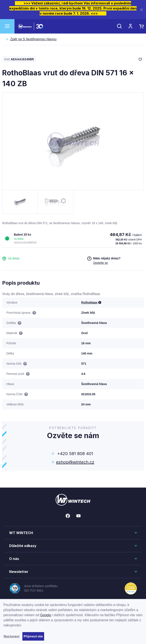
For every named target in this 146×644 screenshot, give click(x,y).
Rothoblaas (89, 302)
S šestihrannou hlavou (33, 39)
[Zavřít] (142, 10)
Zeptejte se (100, 263)
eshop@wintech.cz (75, 462)
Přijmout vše (33, 636)
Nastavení (12, 636)
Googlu (46, 615)
